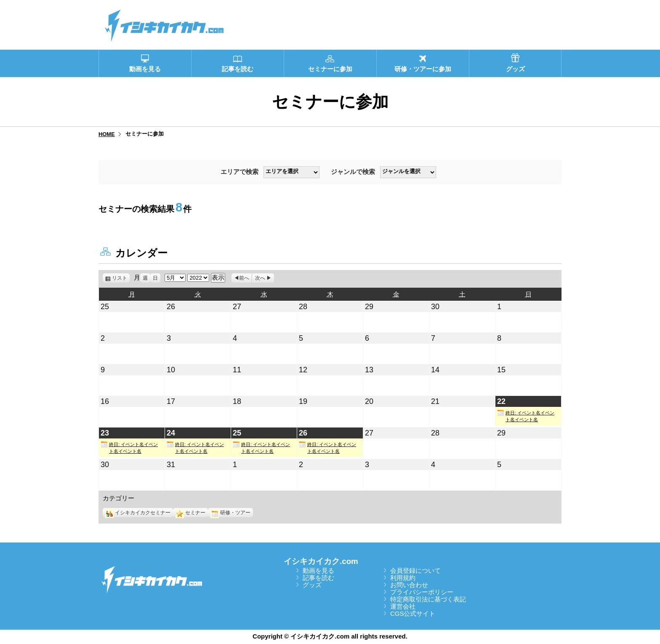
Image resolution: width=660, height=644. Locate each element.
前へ (244, 278)
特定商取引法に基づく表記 (428, 599)
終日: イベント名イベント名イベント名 (526, 416)
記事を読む (318, 578)
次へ (260, 278)
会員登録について (415, 571)
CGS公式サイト (413, 613)
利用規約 (403, 578)
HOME (107, 134)
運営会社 (403, 606)
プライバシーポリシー (422, 592)
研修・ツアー (230, 513)
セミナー (190, 513)
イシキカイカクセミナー (138, 513)
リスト (121, 278)
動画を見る (318, 571)
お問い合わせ (409, 585)
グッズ (312, 585)
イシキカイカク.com (321, 561)
